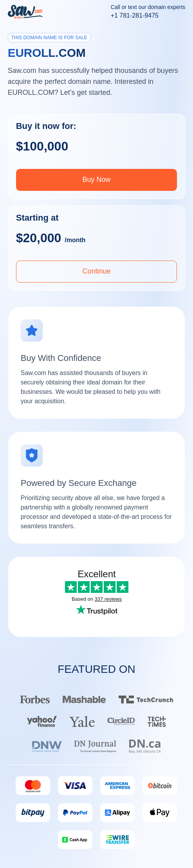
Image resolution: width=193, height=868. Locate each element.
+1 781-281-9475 (135, 15)
